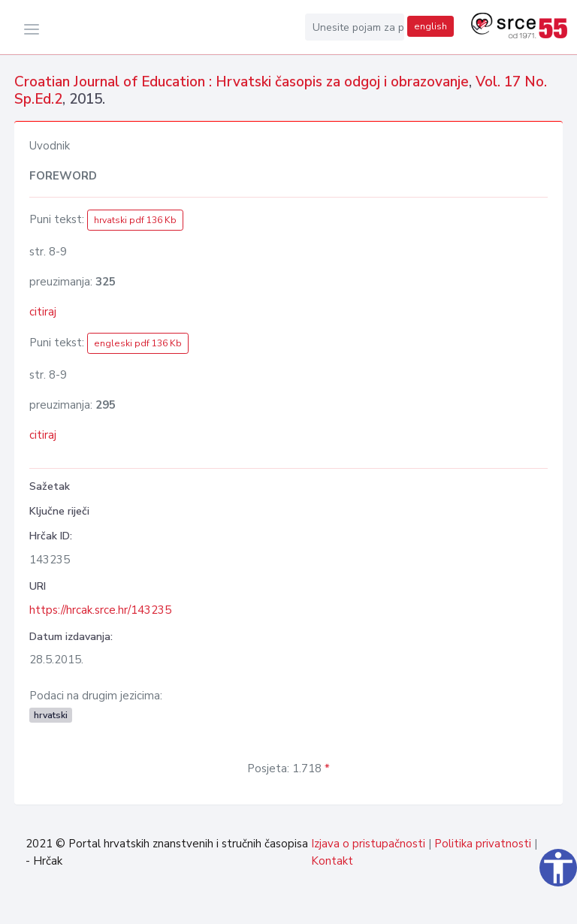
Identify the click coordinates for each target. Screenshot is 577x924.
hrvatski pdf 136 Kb (135, 220)
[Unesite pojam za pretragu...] (355, 27)
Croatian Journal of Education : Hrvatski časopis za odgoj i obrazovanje (242, 82)
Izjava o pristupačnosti (368, 844)
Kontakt (332, 861)
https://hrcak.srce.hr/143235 (100, 610)
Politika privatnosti (483, 844)
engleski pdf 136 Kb (138, 343)
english (430, 26)
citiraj (43, 312)
